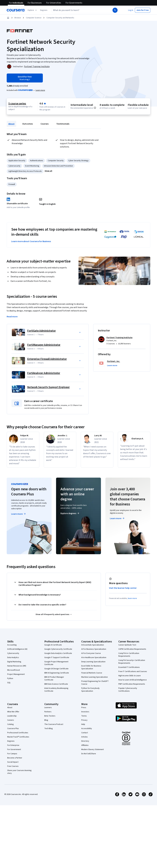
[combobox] (79, 10)
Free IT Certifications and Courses (133, 667)
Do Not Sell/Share (89, 749)
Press (84, 703)
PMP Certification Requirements (132, 680)
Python (10, 674)
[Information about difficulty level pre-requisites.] (95, 108)
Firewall (12, 184)
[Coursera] (16, 10)
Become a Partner (15, 754)
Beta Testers (50, 712)
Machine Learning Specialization (95, 673)
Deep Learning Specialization (93, 657)
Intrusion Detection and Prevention (58, 166)
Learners (48, 703)
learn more (132, 594)
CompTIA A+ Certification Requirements (129, 650)
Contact (85, 728)
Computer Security (56, 161)
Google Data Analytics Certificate (58, 649)
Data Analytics (13, 653)
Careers (11, 716)
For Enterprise (13, 741)
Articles (84, 733)
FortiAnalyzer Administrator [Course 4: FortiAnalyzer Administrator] (44, 369)
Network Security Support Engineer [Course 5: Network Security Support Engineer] (48, 383)
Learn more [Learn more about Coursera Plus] (19, 510)
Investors (85, 707)
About (11, 124)
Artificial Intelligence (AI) (17, 645)
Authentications (37, 161)
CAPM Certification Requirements (132, 645)
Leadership (12, 712)
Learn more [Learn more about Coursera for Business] (117, 514)
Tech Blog (49, 724)
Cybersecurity (14, 166)
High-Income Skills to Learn (130, 671)
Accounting (12, 641)
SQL (9, 678)
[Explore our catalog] (33, 10)
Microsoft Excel (14, 666)
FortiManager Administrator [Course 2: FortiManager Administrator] (44, 340)
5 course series (17, 104)
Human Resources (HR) (17, 662)
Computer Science (34, 18)
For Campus (12, 749)
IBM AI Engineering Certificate (57, 669)
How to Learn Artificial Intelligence (133, 676)
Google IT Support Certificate (57, 653)
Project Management (16, 670)
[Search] (115, 10)
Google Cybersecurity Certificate (58, 645)
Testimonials (63, 124)
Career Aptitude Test (127, 641)
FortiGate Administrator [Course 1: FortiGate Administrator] (41, 326)
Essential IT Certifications (129, 663)
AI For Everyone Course (91, 649)
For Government (14, 745)
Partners (48, 707)
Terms (84, 712)
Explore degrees (70, 509)
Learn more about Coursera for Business (31, 241)
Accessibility (87, 724)
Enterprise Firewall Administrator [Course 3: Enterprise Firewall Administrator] (47, 355)
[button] (44, 10)
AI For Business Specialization (94, 645)
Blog (46, 716)
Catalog (10, 720)
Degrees (11, 737)
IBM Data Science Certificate (56, 680)
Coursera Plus (13, 724)
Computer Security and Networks (60, 18)
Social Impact (13, 758)
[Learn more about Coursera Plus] (40, 90)
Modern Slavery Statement (93, 745)
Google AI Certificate (53, 641)
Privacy (84, 716)
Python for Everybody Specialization (90, 685)
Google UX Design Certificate (56, 664)
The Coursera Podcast (54, 720)
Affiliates (85, 741)
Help (83, 720)
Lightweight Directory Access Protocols (25, 171)
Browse (18, 18)
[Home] (8, 18)
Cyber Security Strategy (78, 161)
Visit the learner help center (123, 584)
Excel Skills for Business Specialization (91, 663)
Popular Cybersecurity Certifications (128, 685)
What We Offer (13, 707)
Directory (85, 737)
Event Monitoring (32, 166)
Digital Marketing (14, 657)
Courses (45, 124)
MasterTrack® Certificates (18, 733)
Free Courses (13, 762)
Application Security (17, 161)
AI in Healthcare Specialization (94, 653)
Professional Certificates (18, 728)
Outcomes (28, 124)
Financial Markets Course (92, 669)
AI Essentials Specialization (93, 641)
